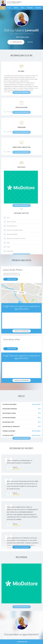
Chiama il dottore (11, 279)
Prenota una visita (21, 642)
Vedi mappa (21, 293)
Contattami (30, 42)
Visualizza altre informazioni (22, 547)
